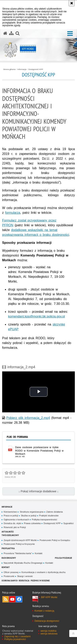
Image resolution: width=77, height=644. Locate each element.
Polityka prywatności (15, 639)
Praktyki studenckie (49, 516)
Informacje (22, 69)
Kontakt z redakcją (44, 611)
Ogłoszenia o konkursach (16, 520)
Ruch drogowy (9, 558)
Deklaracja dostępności (47, 621)
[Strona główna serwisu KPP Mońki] (5, 33)
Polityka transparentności (44, 520)
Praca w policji (11, 516)
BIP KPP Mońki (49, 597)
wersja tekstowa (49, 634)
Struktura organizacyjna (32, 512)
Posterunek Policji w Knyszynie (19, 544)
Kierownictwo (10, 512)
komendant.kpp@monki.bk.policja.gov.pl (37, 316)
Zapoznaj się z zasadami (17, 636)
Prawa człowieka (32, 523)
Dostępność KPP (36, 69)
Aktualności (8, 532)
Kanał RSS (6, 599)
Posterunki (9, 576)
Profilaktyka (8, 548)
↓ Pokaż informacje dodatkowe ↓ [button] (38, 491)
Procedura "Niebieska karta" (18, 553)
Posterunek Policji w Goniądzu (55, 540)
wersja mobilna (48, 631)
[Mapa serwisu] (11, 33)
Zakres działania (55, 512)
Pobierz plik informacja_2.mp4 (28, 418)
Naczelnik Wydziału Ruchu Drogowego (23, 563)
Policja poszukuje (63, 558)
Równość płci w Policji (15, 527)
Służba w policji (29, 516)
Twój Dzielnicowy (10, 535)
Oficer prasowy (11, 572)
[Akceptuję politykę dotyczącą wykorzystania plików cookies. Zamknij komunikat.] (72, 3)
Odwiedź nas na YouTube (12, 599)
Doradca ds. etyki (12, 523)
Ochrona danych (10, 580)
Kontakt (38, 553)
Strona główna (9, 69)
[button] (70, 34)
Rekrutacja (24, 580)
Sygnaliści (69, 523)
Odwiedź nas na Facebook (19, 599)
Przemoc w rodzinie (40, 580)
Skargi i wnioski (25, 576)
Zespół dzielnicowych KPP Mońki (20, 540)
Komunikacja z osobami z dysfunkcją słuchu (44, 572)
